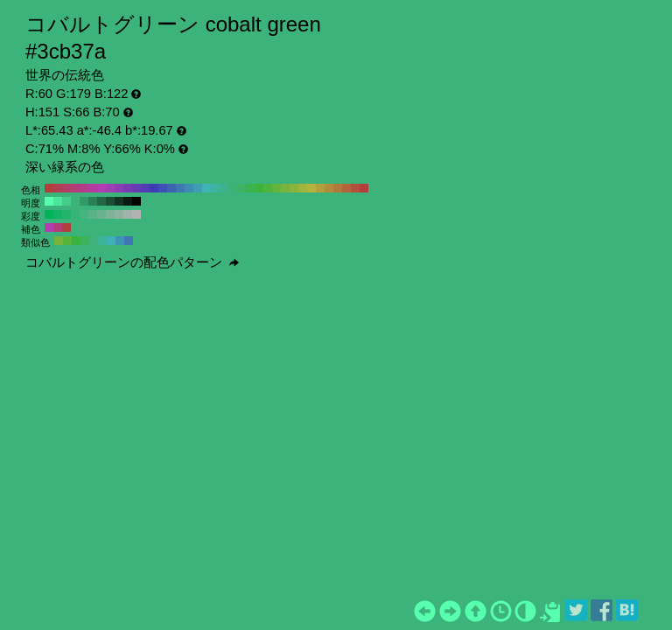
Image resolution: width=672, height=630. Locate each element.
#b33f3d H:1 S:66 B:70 (66, 227)
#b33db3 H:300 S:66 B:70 (101, 188)
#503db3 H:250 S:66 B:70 (145, 188)
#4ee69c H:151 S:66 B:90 (58, 201)
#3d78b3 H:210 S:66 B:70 (180, 188)
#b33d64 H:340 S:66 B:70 (66, 188)
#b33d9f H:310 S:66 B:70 (93, 188)
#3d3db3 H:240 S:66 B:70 (154, 188)
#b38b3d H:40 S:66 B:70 (329, 188)
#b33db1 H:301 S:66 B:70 (49, 227)
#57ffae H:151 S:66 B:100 (49, 201)
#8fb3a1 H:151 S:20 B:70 (119, 214)
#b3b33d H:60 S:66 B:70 (311, 188)
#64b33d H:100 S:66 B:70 (276, 188)
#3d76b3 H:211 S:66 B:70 (129, 241)
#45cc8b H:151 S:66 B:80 (66, 201)
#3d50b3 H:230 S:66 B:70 (163, 188)
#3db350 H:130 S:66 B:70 (250, 188)
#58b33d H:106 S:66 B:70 (67, 241)
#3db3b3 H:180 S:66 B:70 (206, 188)
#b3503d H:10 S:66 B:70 (355, 188)
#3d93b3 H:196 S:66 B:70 (120, 241)
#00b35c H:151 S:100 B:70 (49, 214)
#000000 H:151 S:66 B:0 (136, 201)
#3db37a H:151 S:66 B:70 (75, 201)
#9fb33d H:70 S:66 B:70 (303, 188)
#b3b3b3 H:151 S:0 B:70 (136, 214)
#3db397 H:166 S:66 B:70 (102, 241)
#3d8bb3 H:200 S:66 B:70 (189, 188)
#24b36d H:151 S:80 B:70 (66, 214)
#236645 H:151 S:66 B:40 (101, 201)
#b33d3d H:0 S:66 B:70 (364, 188)
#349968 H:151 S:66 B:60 (84, 201)
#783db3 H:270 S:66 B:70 (128, 188)
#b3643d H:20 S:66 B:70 (346, 188)
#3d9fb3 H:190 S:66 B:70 (198, 188)
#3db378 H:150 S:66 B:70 (233, 188)
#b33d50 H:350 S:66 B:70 (58, 188)
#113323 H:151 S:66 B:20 (119, 201)
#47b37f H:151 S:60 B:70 (84, 214)
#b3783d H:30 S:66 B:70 (338, 188)
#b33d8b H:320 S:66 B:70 (84, 188)
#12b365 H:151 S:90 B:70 (58, 214)
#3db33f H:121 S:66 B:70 (76, 241)
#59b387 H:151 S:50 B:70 (93, 214)
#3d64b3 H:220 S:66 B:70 (171, 188)
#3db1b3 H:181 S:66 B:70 (111, 241)
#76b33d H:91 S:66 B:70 (59, 241)
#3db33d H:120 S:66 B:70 (259, 188)
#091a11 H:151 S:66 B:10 (128, 201)
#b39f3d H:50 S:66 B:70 (320, 188)
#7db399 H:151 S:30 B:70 (110, 214)
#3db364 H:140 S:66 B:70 (241, 188)
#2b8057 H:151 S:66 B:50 (93, 201)
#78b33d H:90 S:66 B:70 (285, 188)
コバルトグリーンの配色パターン (132, 262)
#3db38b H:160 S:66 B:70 (224, 188)
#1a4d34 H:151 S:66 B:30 (110, 201)
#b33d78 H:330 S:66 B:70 (75, 188)
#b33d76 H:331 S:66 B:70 (58, 227)
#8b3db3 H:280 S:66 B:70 (119, 188)
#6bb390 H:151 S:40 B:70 (101, 214)
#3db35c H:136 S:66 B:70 (85, 241)
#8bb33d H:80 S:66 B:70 (294, 188)
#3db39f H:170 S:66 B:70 (215, 188)
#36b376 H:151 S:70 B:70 (75, 214)
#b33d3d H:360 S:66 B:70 (49, 188)
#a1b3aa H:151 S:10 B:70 (128, 214)
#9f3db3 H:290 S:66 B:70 (110, 188)
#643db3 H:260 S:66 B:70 (136, 188)
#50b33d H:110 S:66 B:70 (268, 188)
